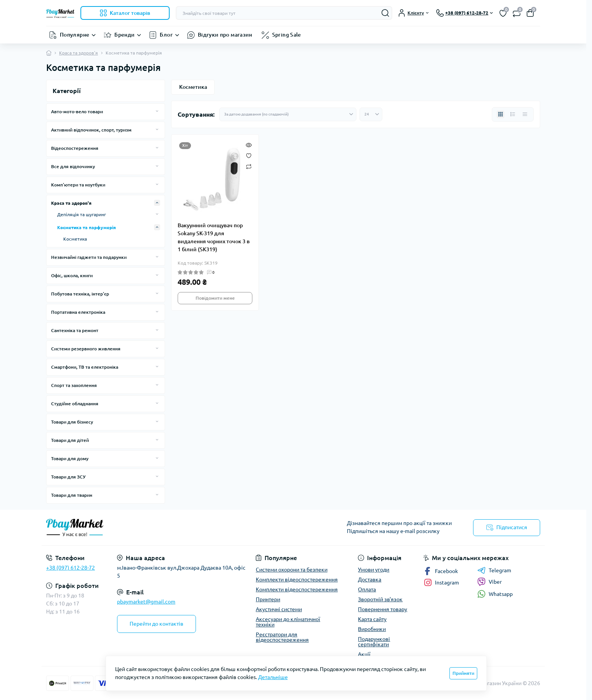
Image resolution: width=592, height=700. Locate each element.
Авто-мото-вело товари (77, 112)
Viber (489, 582)
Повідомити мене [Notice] (215, 298)
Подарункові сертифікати (374, 642)
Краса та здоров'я (79, 53)
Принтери (268, 599)
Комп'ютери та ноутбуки (78, 185)
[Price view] (525, 114)
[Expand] (157, 111)
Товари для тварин (72, 495)
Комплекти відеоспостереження (297, 580)
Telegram (494, 570)
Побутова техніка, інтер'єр (80, 294)
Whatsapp (495, 594)
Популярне (75, 35)
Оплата (367, 589)
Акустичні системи (279, 609)
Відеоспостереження (75, 148)
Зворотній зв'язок (380, 599)
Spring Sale (287, 35)
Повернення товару (383, 609)
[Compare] (249, 166)
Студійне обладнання (75, 404)
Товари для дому (70, 458)
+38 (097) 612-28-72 (71, 568)
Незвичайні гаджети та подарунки (89, 257)
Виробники (372, 629)
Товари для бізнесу (72, 422)
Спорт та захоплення (74, 385)
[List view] (513, 114)
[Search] (385, 13)
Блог (166, 35)
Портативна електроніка (78, 312)
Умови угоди (374, 570)
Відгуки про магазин (225, 35)
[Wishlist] (249, 155)
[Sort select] (288, 114)
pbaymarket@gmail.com (146, 602)
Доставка (370, 580)
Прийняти (463, 673)
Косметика (75, 239)
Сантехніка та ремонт (75, 330)
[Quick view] (249, 144)
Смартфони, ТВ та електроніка (85, 367)
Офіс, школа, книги (72, 275)
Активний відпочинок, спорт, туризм (91, 130)
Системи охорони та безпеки (292, 570)
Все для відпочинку (73, 166)
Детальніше (273, 677)
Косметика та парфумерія (87, 227)
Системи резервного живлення (86, 349)
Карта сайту (372, 619)
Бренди (124, 35)
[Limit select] (371, 114)
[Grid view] (501, 114)
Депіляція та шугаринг (82, 214)
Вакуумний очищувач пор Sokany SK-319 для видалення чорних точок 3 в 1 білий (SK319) (214, 237)
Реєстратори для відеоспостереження (282, 637)
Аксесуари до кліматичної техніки (288, 622)
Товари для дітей (70, 440)
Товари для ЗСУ (68, 477)
